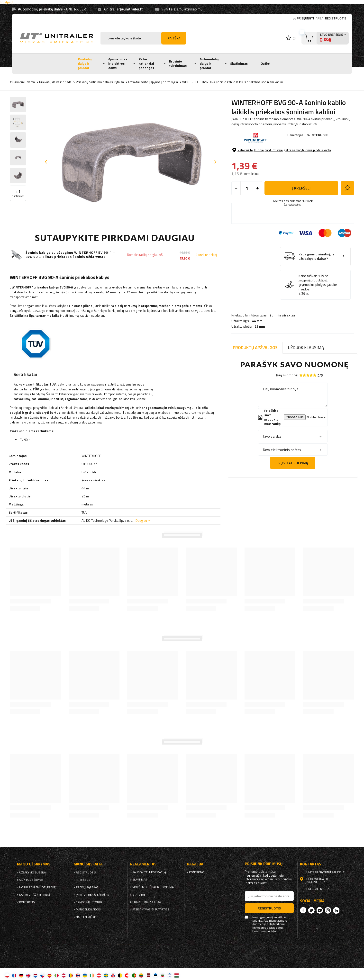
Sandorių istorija (89, 902)
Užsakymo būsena (32, 872)
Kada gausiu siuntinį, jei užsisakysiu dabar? (317, 282)
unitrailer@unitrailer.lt (123, 9)
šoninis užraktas (283, 148)
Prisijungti (306, 18)
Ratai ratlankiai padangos (146, 63)
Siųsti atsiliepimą (293, 463)
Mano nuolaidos (88, 909)
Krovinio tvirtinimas (178, 63)
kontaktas (27, 902)
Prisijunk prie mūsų (264, 864)
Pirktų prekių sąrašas (92, 895)
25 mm (260, 160)
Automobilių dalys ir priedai (209, 63)
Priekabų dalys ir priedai (85, 63)
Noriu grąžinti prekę (35, 895)
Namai (31, 82)
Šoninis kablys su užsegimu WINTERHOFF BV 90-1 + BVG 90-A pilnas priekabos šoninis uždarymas (70, 255)
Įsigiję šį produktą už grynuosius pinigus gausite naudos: (318, 310)
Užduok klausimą (306, 347)
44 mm (257, 154)
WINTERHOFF (318, 135)
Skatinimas (239, 63)
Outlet (266, 63)
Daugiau (141, 520)
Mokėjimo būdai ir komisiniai (153, 887)
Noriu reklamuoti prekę (37, 887)
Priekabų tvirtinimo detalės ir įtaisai (100, 82)
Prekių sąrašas (87, 887)
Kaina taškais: (308, 301)
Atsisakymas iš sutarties (151, 909)
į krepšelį (301, 214)
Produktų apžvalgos (255, 347)
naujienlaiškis (86, 917)
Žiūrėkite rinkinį (206, 255)
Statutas (139, 895)
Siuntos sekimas (31, 880)
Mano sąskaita (88, 864)
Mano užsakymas (34, 864)
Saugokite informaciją (149, 872)
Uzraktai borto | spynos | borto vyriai (153, 82)
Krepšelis (83, 880)
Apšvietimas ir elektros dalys (118, 63)
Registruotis (336, 18)
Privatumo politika (147, 902)
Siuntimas (140, 880)
